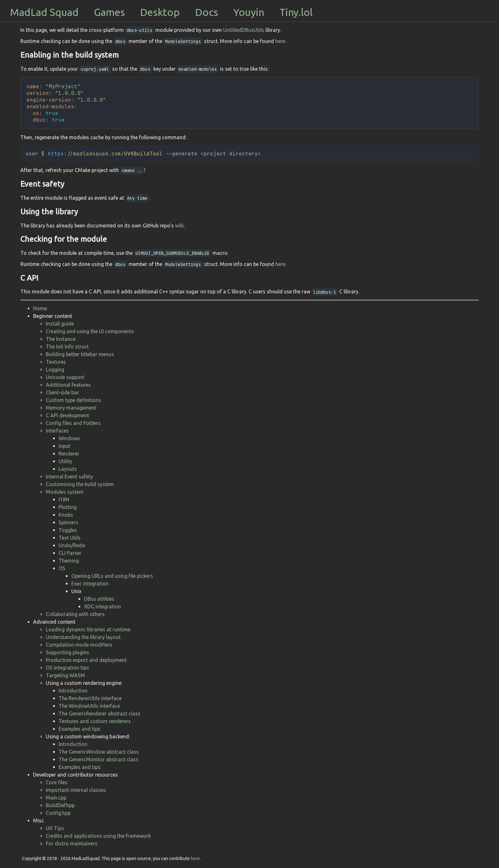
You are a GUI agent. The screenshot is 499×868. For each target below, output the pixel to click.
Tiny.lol (296, 12)
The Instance (61, 339)
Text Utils (70, 538)
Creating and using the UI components (90, 331)
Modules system (65, 492)
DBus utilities (99, 599)
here (280, 41)
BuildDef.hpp (60, 805)
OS (62, 568)
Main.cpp (56, 798)
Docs (207, 12)
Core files (57, 782)
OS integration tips (67, 668)
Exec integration (90, 584)
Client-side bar (62, 392)
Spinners (68, 522)
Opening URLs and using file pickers (112, 576)
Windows (69, 438)
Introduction (73, 691)
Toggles (68, 530)
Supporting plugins (67, 652)
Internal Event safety (69, 477)
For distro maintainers (72, 843)
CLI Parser (70, 553)
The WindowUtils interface (89, 706)
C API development (67, 415)
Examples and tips (80, 729)
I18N (64, 499)
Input (64, 446)
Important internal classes (76, 790)
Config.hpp (58, 813)
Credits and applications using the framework (98, 836)
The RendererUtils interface (90, 698)
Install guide (60, 324)
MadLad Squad (44, 12)
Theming (69, 561)
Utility (65, 461)
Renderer (69, 454)
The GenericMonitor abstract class (98, 759)
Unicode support (65, 377)
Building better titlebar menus (80, 354)
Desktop (160, 12)
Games (109, 12)
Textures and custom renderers (95, 721)
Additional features (68, 385)
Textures (56, 362)
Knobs (66, 515)
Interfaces (57, 431)
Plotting (68, 507)
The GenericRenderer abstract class (99, 714)
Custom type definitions (74, 400)
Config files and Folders (73, 423)
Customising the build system (80, 484)
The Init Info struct (67, 347)
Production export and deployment (86, 660)
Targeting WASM (65, 675)
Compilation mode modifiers (79, 645)
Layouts (68, 469)
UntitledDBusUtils (244, 30)
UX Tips (55, 828)
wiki (179, 226)
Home (40, 308)
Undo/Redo (72, 545)
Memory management (71, 408)
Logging (55, 369)
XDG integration (102, 606)
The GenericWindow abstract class (99, 752)
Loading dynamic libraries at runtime (88, 629)
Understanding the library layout (83, 637)
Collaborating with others (75, 614)
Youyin (249, 12)
